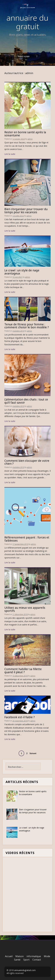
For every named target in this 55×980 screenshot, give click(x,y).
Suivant (33, 753)
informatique (34, 956)
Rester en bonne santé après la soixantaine (25, 134)
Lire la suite (10, 154)
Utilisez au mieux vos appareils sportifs (25, 609)
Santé (17, 960)
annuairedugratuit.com (25, 970)
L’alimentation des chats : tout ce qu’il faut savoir (26, 401)
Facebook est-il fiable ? (20, 717)
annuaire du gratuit (27, 22)
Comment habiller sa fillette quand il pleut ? (23, 671)
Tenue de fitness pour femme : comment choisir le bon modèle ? (27, 326)
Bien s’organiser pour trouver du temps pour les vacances (26, 211)
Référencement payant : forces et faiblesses (27, 539)
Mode (47, 956)
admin (30, 139)
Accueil (9, 956)
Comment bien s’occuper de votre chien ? (27, 462)
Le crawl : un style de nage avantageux (22, 272)
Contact (37, 960)
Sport (26, 960)
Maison (20, 956)
